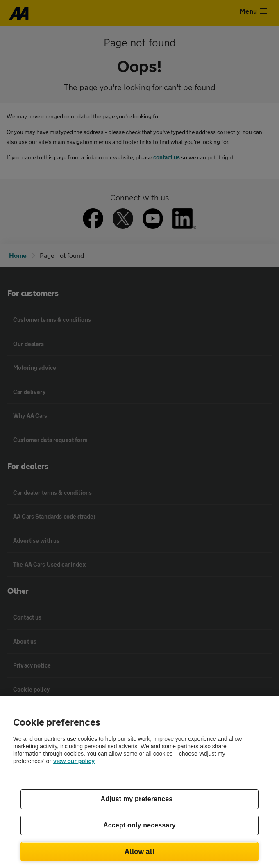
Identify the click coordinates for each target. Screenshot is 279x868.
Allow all (139, 851)
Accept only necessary (139, 825)
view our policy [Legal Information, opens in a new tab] (74, 761)
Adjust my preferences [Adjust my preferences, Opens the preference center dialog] (137, 799)
